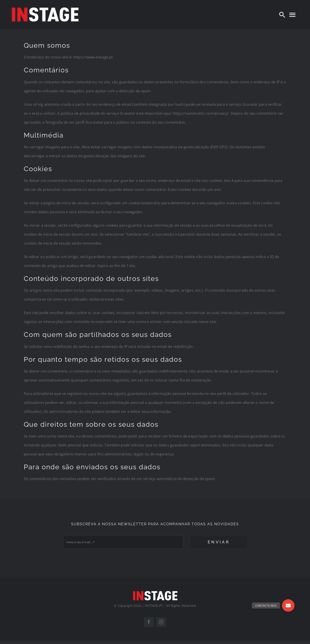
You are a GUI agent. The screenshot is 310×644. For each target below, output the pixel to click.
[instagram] (161, 622)
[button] (288, 605)
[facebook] (149, 622)
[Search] (282, 15)
